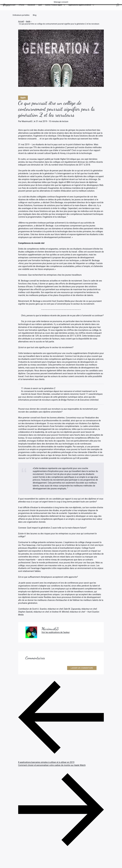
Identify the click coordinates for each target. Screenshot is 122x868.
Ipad (40, 6)
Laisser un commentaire (82, 668)
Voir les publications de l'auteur (56, 632)
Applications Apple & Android (80, 6)
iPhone (21, 6)
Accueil (12, 6)
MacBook (31, 6)
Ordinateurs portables (21, 17)
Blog (35, 17)
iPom (6, 6)
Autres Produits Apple (54, 6)
